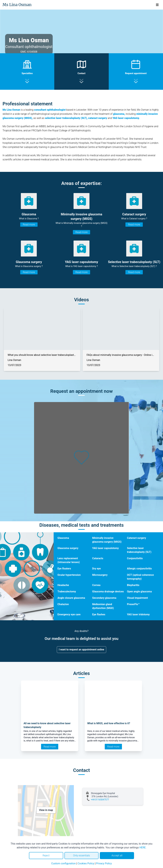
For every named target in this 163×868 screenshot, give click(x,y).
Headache (63, 585)
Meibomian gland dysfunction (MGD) (103, 606)
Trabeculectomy (67, 591)
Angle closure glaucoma (71, 598)
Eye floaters (64, 569)
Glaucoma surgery (68, 548)
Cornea (96, 585)
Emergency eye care (69, 614)
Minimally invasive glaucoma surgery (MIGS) (107, 540)
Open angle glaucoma (139, 591)
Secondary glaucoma (104, 598)
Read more (29, 225)
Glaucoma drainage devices (108, 591)
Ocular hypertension (69, 575)
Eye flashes (99, 614)
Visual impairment (137, 598)
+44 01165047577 (100, 800)
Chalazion (63, 604)
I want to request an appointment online (82, 650)
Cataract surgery (137, 538)
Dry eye (96, 569)
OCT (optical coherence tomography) (140, 577)
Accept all (117, 855)
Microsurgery (100, 575)
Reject (46, 855)
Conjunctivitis (135, 558)
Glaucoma (63, 538)
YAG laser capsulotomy (105, 548)
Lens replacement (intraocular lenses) (69, 560)
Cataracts (98, 558)
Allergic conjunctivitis (139, 569)
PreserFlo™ (133, 604)
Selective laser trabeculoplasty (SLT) (139, 550)
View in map (46, 810)
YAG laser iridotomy (138, 614)
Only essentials (81, 855)
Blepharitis (133, 585)
